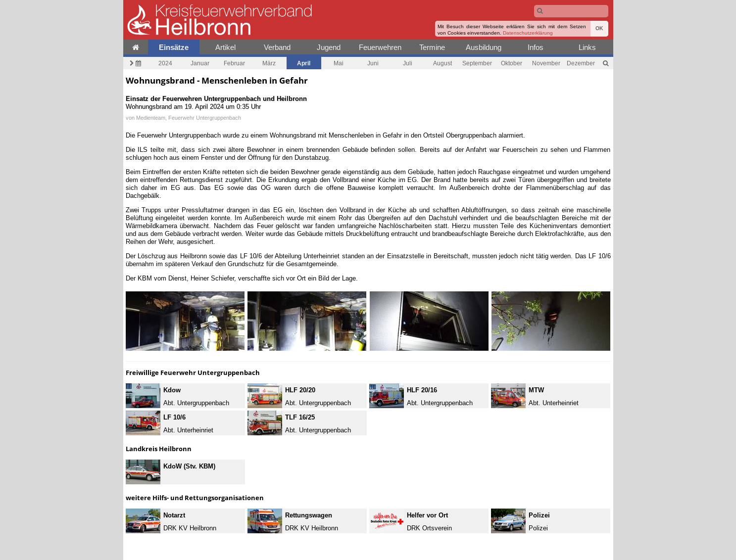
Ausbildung (484, 47)
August (442, 63)
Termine (432, 47)
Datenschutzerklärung (528, 33)
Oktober (512, 63)
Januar (200, 63)
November (546, 63)
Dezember (581, 63)
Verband (277, 47)
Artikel (225, 47)
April (304, 63)
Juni (373, 63)
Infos (536, 47)
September (477, 63)
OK (599, 28)
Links (587, 47)
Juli (408, 63)
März (269, 63)
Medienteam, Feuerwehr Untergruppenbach (189, 118)
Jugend (329, 47)
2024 (165, 63)
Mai (339, 63)
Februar (234, 63)
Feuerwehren (380, 47)
